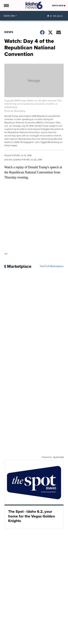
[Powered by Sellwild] (58, 457)
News (9, 32)
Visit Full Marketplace (52, 266)
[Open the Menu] (6, 5)
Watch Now (59, 6)
